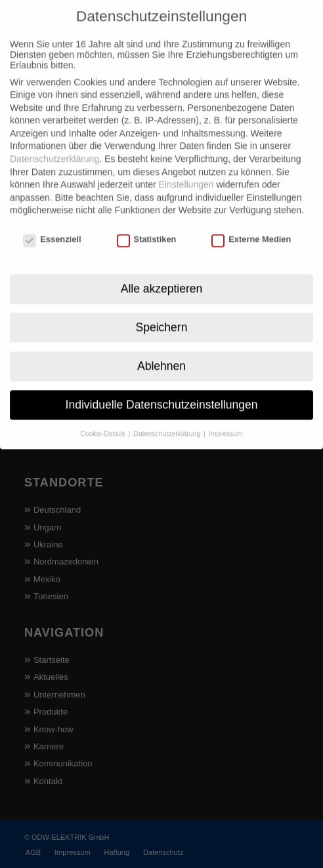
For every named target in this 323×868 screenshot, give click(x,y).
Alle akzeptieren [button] (162, 269)
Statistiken (147, 221)
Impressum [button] (226, 414)
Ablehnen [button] (161, 347)
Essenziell (52, 221)
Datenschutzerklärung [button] (168, 414)
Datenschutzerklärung (54, 140)
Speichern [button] (162, 308)
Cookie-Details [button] (103, 414)
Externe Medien (251, 221)
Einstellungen (186, 166)
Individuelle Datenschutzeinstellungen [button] (162, 385)
